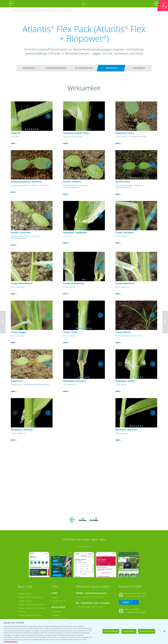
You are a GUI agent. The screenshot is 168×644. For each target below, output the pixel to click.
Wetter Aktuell (59, 601)
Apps (55, 597)
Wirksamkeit (112, 68)
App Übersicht (85, 546)
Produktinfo (29, 68)
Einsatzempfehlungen (56, 68)
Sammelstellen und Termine (90, 597)
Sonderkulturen (60, 619)
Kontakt (126, 602)
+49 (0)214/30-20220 (136, 612)
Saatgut (56, 615)
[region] (84, 632)
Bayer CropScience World (31, 597)
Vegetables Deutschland (30, 615)
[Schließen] (164, 631)
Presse (22, 612)
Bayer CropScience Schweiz (32, 608)
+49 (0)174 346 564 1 (136, 596)
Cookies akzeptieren (147, 631)
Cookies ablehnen (129, 631)
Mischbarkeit (139, 68)
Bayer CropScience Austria (31, 604)
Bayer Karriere (26, 601)
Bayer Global (25, 594)
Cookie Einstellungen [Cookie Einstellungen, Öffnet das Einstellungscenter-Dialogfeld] (111, 631)
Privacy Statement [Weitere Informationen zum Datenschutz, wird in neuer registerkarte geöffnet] (10, 642)
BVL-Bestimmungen (84, 68)
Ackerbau (57, 611)
